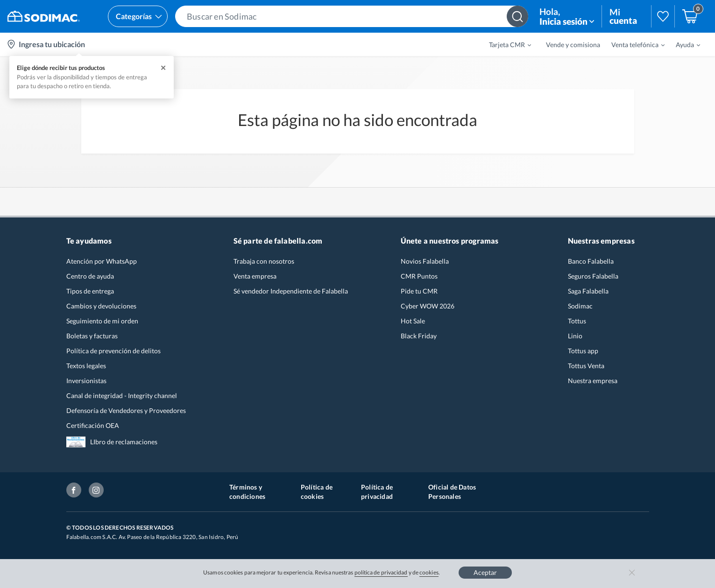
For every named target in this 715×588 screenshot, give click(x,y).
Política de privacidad (377, 492)
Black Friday (419, 336)
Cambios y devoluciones (101, 306)
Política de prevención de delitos (113, 351)
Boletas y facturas (92, 336)
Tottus (577, 321)
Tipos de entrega (90, 291)
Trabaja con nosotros (264, 261)
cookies (429, 572)
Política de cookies (317, 492)
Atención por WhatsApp (102, 261)
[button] (352, 16)
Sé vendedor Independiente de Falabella (291, 291)
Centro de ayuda (90, 276)
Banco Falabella (591, 261)
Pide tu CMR (419, 291)
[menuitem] (504, 44)
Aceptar (485, 572)
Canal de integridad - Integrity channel (122, 395)
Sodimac (580, 306)
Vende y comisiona (573, 45)
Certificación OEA (93, 425)
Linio (575, 336)
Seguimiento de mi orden (102, 321)
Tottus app (583, 351)
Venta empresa (255, 276)
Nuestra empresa (593, 381)
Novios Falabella (425, 261)
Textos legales (86, 366)
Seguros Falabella (593, 276)
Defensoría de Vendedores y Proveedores (126, 410)
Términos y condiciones (247, 492)
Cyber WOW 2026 (428, 306)
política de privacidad (381, 572)
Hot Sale (413, 321)
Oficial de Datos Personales (452, 492)
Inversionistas (86, 381)
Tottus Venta (586, 366)
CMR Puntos (419, 276)
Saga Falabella (588, 291)
